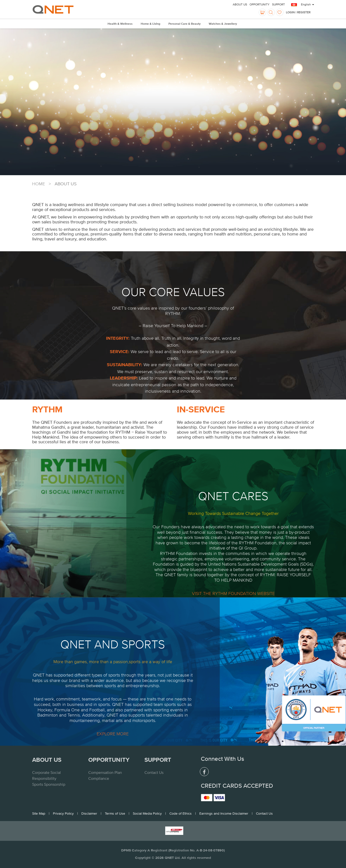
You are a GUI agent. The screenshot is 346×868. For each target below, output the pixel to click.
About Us (240, 4)
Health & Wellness (120, 24)
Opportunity (260, 4)
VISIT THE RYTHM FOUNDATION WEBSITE (233, 593)
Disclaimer (89, 813)
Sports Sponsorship (49, 784)
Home (39, 184)
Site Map (39, 813)
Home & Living (150, 24)
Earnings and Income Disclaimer (224, 813)
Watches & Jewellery (223, 24)
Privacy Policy (63, 813)
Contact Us (154, 772)
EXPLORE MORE (113, 734)
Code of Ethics (181, 813)
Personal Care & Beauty (185, 24)
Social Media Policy (147, 813)
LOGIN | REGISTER (298, 12)
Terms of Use (115, 813)
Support (278, 4)
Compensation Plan (105, 772)
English (308, 4)
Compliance (99, 778)
